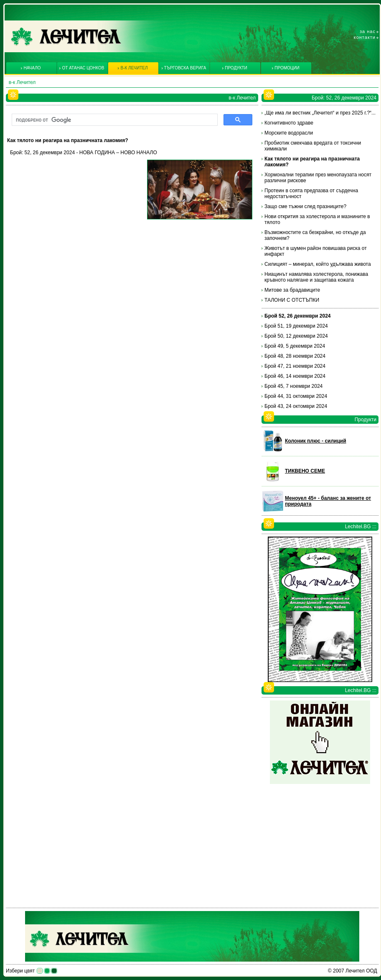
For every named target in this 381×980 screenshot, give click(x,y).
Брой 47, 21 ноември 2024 (295, 366)
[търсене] (114, 120)
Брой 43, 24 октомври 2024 (296, 406)
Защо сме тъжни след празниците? (305, 206)
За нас (368, 31)
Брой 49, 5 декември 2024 (295, 346)
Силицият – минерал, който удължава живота (318, 264)
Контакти (365, 37)
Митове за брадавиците (292, 290)
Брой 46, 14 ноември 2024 (295, 376)
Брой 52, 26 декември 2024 (298, 316)
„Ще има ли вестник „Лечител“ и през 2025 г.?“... (320, 113)
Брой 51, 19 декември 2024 (296, 326)
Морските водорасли (289, 133)
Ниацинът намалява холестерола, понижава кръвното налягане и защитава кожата (316, 277)
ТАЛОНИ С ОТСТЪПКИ (292, 300)
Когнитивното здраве (289, 123)
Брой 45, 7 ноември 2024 (293, 386)
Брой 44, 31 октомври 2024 (296, 396)
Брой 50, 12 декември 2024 (296, 336)
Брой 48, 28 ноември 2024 (295, 356)
